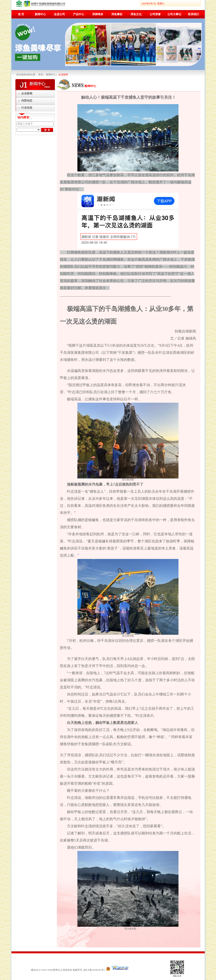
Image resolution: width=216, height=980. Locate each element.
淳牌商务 (98, 14)
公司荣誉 (155, 14)
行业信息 (27, 108)
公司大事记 (174, 14)
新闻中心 (40, 14)
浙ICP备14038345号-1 (94, 970)
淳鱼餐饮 (117, 14)
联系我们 (193, 14)
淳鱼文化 (136, 14)
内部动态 (27, 101)
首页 (41, 75)
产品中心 (79, 14)
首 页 (21, 14)
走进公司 (59, 14)
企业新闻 (27, 93)
